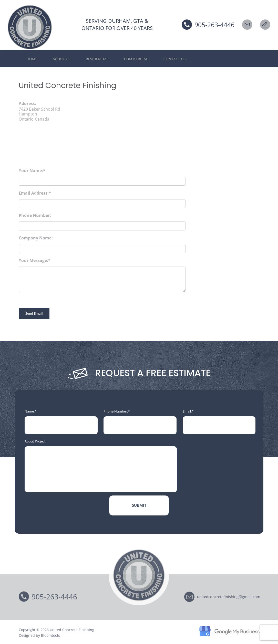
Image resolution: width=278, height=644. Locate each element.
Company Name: (36, 238)
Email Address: (34, 193)
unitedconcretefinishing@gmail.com (229, 598)
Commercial (136, 59)
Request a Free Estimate (265, 25)
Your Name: (31, 171)
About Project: (35, 441)
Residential (97, 59)
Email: (187, 411)
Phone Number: (35, 215)
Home (32, 59)
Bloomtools (50, 637)
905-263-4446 (214, 25)
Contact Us (175, 59)
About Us (62, 59)
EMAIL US (247, 25)
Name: (30, 411)
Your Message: (33, 260)
